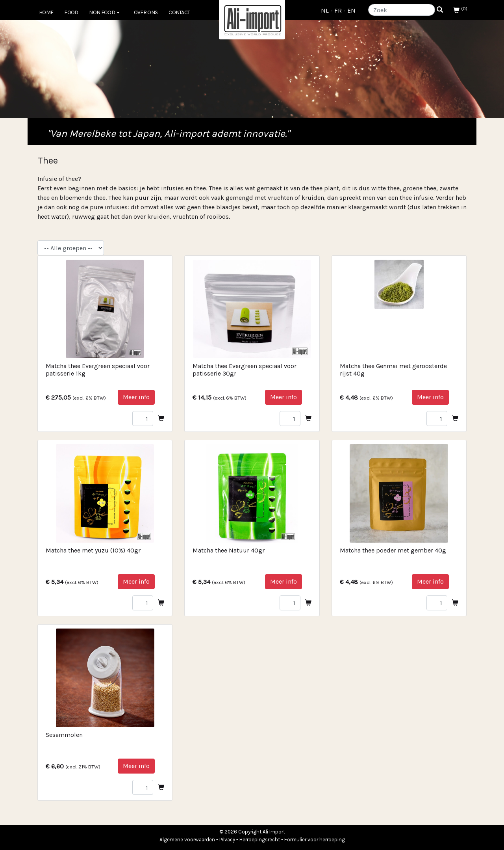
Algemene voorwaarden (187, 840)
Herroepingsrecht (260, 840)
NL (325, 10)
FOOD (71, 12)
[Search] (402, 10)
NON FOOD (104, 12)
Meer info (136, 397)
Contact (179, 12)
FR (338, 10)
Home (46, 12)
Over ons (146, 12)
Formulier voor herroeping (315, 840)
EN (351, 10)
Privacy (227, 840)
